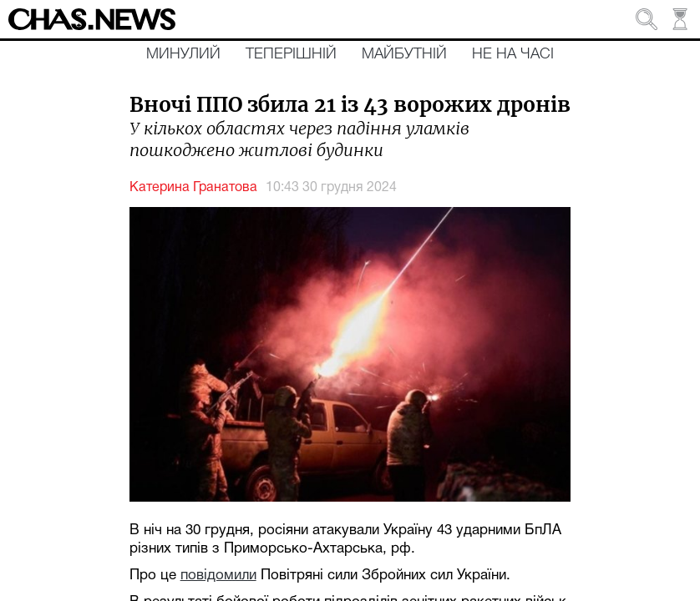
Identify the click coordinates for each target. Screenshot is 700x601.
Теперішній (291, 54)
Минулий (183, 54)
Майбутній (404, 54)
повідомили (218, 576)
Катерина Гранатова (193, 188)
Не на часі (513, 54)
